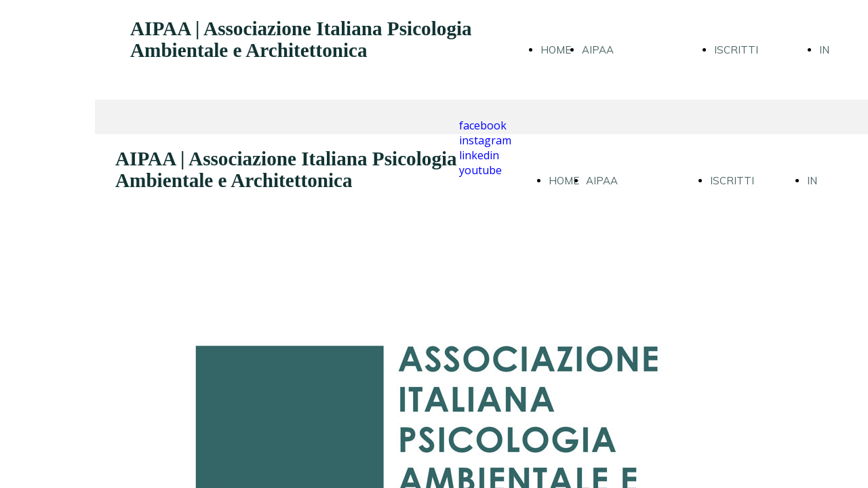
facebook (483, 125)
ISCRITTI (736, 50)
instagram (485, 140)
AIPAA (598, 50)
